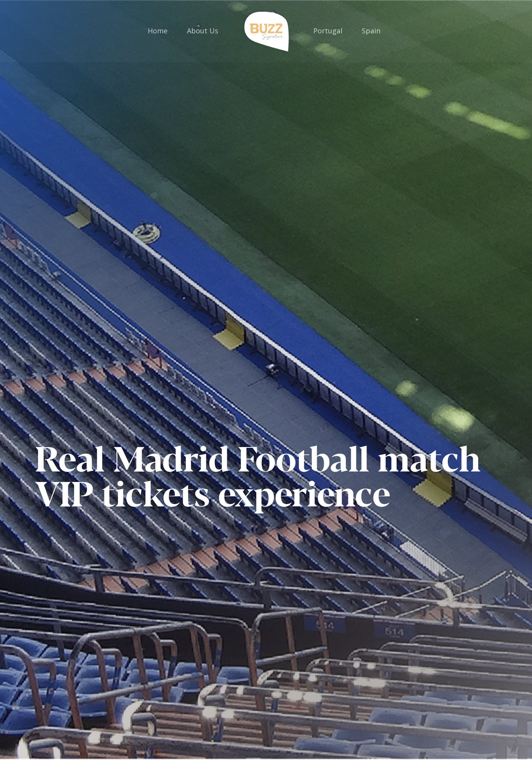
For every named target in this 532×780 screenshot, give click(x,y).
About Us (203, 31)
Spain (371, 31)
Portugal (328, 31)
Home (158, 31)
